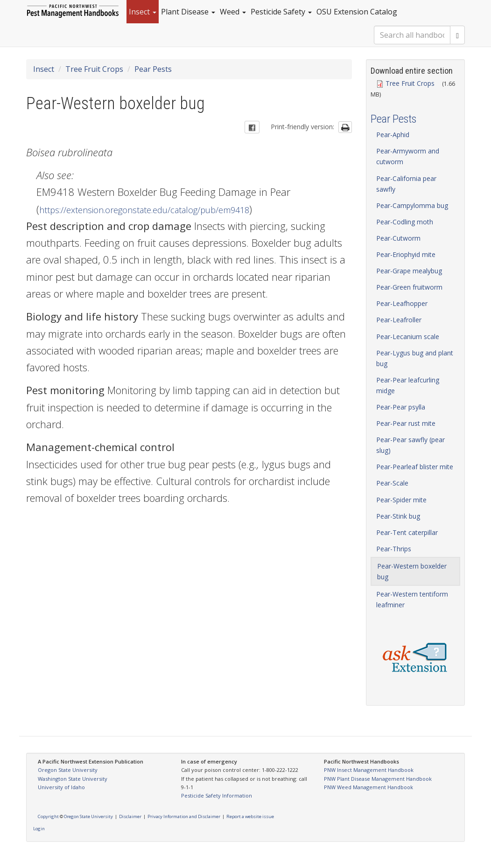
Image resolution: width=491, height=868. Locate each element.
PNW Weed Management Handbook (368, 787)
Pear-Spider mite (401, 500)
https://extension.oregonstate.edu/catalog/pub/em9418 (144, 210)
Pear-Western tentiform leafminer (412, 599)
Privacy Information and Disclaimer (184, 816)
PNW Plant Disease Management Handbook (378, 779)
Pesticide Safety (281, 12)
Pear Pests (153, 69)
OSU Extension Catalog (357, 12)
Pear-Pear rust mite (406, 423)
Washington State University (73, 779)
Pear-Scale (392, 483)
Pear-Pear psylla (401, 407)
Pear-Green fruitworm (409, 287)
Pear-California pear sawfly (406, 184)
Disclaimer (130, 816)
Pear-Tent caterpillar (407, 532)
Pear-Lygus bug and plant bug (415, 358)
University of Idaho (61, 787)
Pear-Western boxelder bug (412, 571)
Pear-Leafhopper (402, 303)
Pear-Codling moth (405, 222)
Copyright (48, 816)
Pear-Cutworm (398, 238)
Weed (233, 12)
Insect (143, 12)
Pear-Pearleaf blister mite (415, 467)
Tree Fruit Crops (94, 69)
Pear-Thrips (394, 549)
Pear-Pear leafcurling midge (408, 385)
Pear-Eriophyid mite (406, 254)
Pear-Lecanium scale (408, 337)
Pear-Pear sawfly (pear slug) (410, 445)
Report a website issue (250, 816)
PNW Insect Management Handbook (369, 770)
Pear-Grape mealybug (409, 271)
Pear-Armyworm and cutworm (408, 156)
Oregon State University (68, 770)
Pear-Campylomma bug (412, 205)
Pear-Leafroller (399, 320)
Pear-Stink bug (398, 516)
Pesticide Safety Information (217, 795)
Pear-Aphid (393, 135)
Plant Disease (188, 12)
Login (39, 829)
